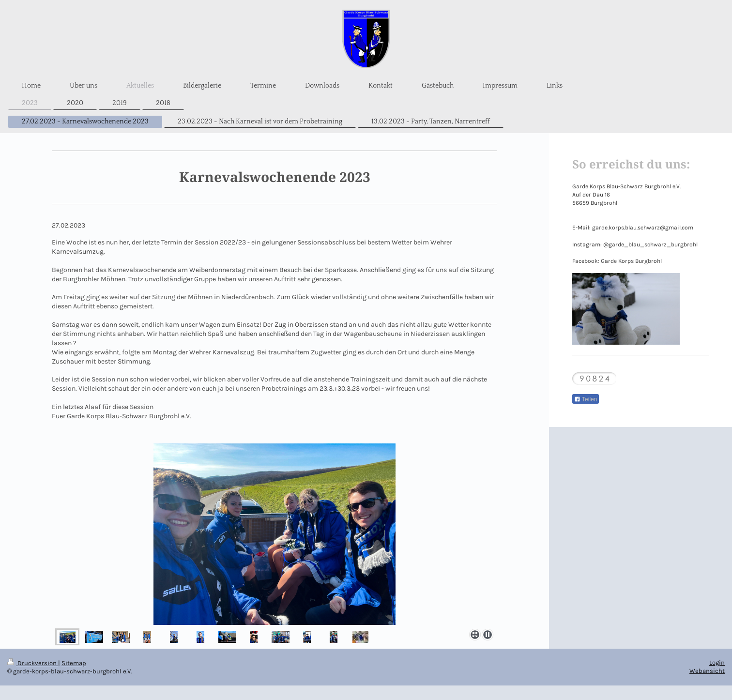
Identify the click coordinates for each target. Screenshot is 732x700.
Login (717, 662)
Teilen (586, 399)
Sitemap (74, 663)
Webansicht (707, 671)
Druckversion (33, 663)
